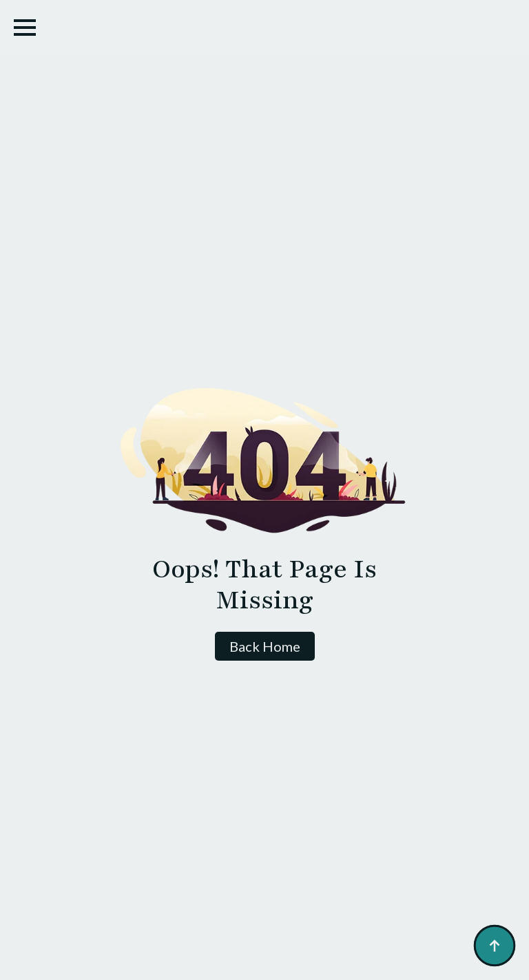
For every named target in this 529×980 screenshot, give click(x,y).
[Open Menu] (25, 28)
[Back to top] (495, 946)
